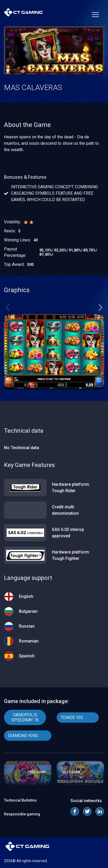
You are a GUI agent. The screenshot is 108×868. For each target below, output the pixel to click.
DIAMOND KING (23, 736)
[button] (100, 307)
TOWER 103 (72, 718)
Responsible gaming (22, 814)
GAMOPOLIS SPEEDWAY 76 (25, 717)
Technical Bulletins (20, 800)
